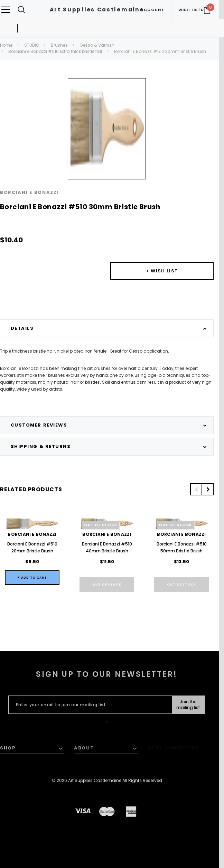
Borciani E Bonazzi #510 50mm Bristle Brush (182, 547)
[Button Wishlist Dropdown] (162, 271)
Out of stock (107, 585)
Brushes (59, 45)
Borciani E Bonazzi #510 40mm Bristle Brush (107, 547)
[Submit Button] (188, 705)
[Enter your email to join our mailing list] (89, 705)
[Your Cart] (207, 10)
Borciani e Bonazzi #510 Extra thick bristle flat (55, 51)
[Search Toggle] (21, 10)
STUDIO (32, 45)
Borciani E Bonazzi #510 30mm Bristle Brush (160, 51)
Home (6, 45)
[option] (107, 129)
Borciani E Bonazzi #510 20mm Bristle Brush (32, 547)
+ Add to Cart (32, 578)
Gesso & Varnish (97, 45)
